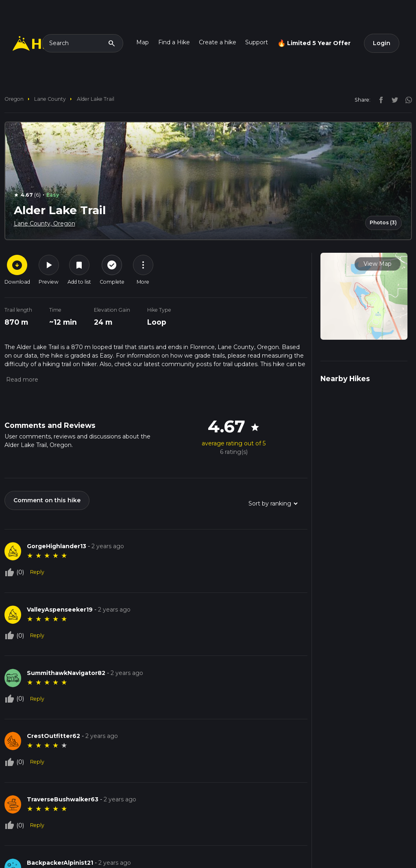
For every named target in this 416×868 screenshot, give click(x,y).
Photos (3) (383, 222)
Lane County (50, 99)
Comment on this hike (47, 500)
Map (143, 42)
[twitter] (393, 100)
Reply (37, 572)
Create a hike (218, 42)
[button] (21, 380)
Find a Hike (174, 42)
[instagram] (406, 100)
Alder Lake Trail (96, 99)
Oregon (14, 99)
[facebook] (379, 100)
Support (257, 42)
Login (382, 43)
